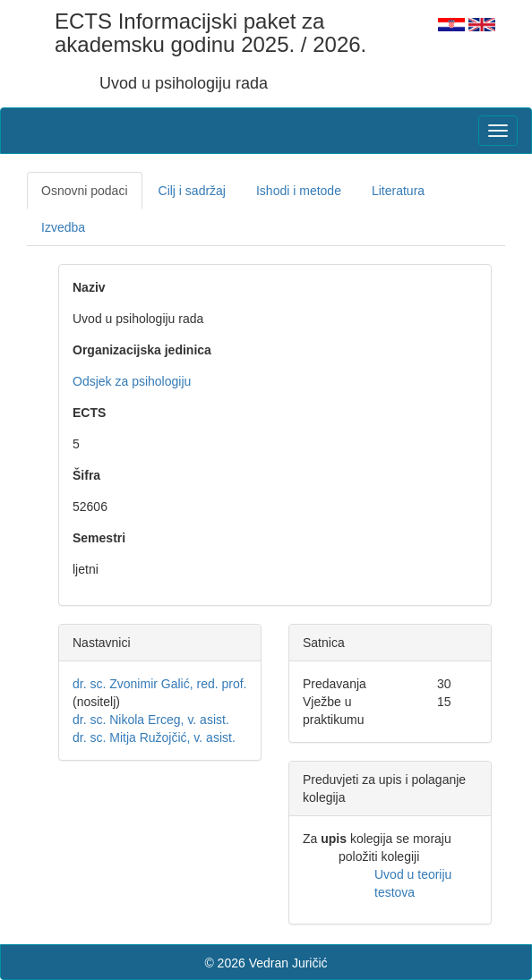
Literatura (398, 191)
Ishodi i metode (299, 191)
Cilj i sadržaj (192, 191)
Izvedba (63, 227)
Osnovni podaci (85, 191)
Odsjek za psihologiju (132, 381)
